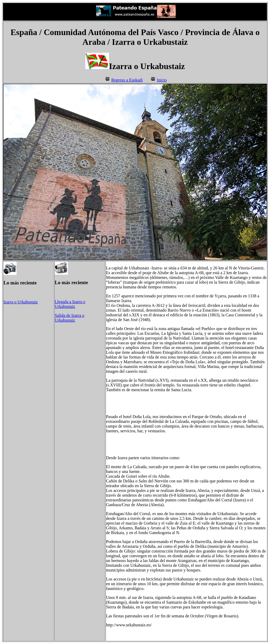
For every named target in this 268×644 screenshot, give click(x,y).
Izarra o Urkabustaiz (21, 302)
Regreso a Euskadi (127, 80)
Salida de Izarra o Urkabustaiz (70, 318)
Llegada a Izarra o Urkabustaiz (70, 304)
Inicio (162, 80)
